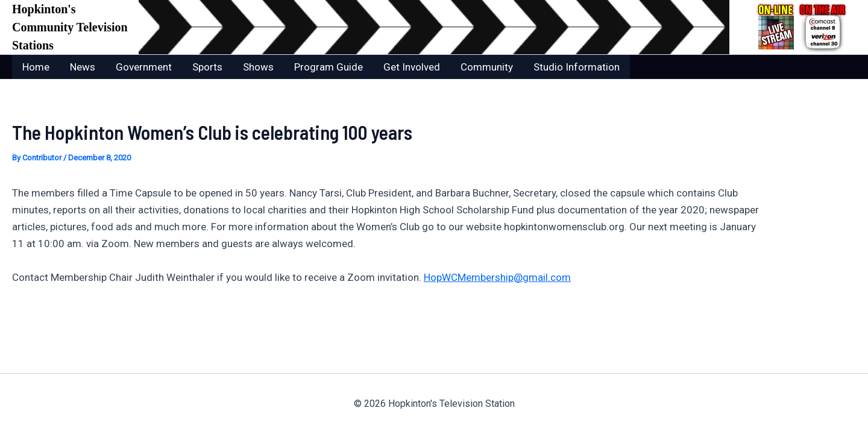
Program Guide (329, 67)
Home (36, 67)
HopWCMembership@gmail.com (497, 277)
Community (487, 67)
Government (144, 67)
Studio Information (577, 67)
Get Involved (412, 67)
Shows (258, 67)
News (83, 67)
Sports (207, 67)
